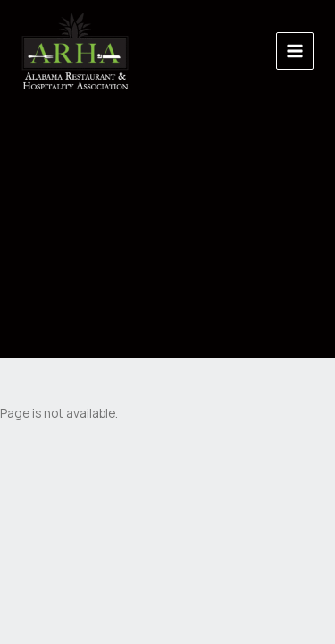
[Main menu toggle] (295, 51)
